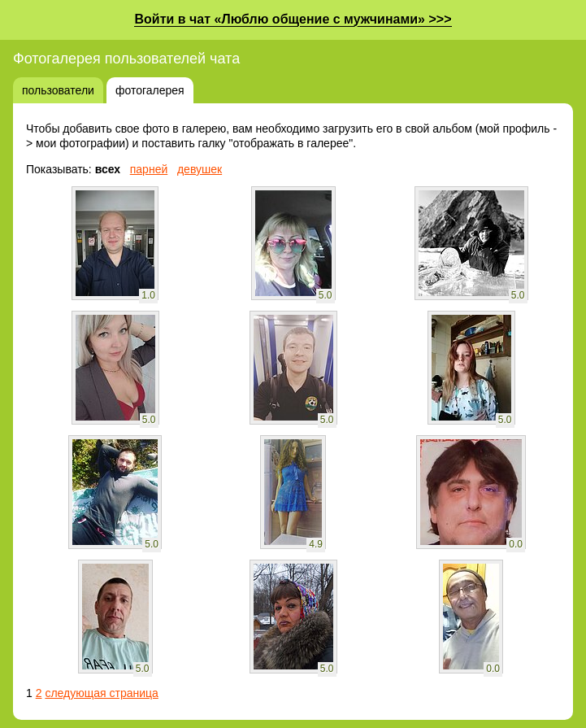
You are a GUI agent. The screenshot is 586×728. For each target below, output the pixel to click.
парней (149, 169)
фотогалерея (150, 90)
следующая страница (101, 693)
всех (108, 169)
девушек (200, 169)
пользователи (58, 90)
